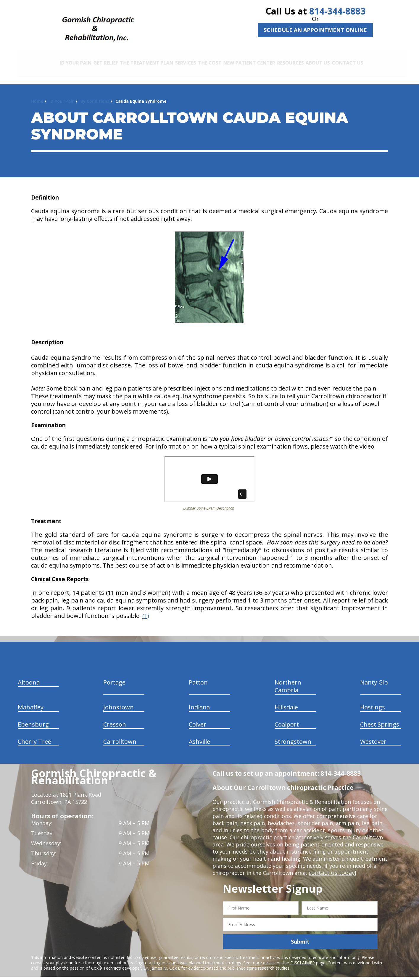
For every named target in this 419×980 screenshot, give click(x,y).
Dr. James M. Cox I (161, 962)
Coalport (287, 718)
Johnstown (119, 701)
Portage (114, 676)
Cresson (115, 718)
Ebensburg (33, 718)
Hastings (373, 701)
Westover (373, 736)
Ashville (199, 736)
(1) (146, 610)
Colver (198, 718)
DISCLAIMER (303, 957)
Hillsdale (286, 701)
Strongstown (293, 736)
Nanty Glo (374, 676)
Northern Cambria (288, 680)
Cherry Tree (34, 736)
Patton (198, 676)
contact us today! (331, 867)
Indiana (199, 701)
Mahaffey (31, 701)
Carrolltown (120, 736)
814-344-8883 (337, 11)
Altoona (29, 676)
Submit (300, 936)
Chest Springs (380, 718)
